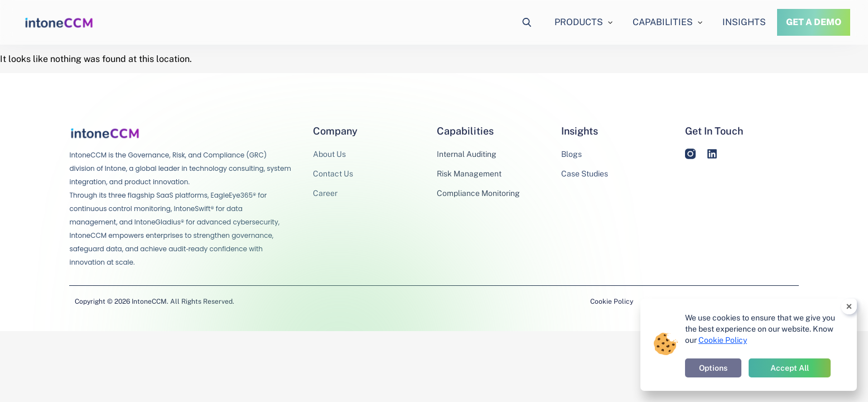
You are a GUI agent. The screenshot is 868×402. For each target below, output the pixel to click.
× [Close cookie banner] (849, 307)
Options (713, 368)
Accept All (790, 368)
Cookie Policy (612, 301)
